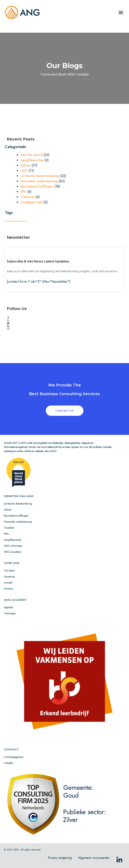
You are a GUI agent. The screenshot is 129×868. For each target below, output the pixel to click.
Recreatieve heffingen (37, 186)
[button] (121, 13)
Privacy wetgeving (60, 858)
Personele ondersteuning (39, 181)
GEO (24, 171)
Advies (26, 165)
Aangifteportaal (32, 160)
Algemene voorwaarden (94, 858)
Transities (28, 197)
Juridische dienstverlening (40, 176)
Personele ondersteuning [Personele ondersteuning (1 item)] (16, 221)
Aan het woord (31, 155)
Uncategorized (32, 202)
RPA (23, 192)
